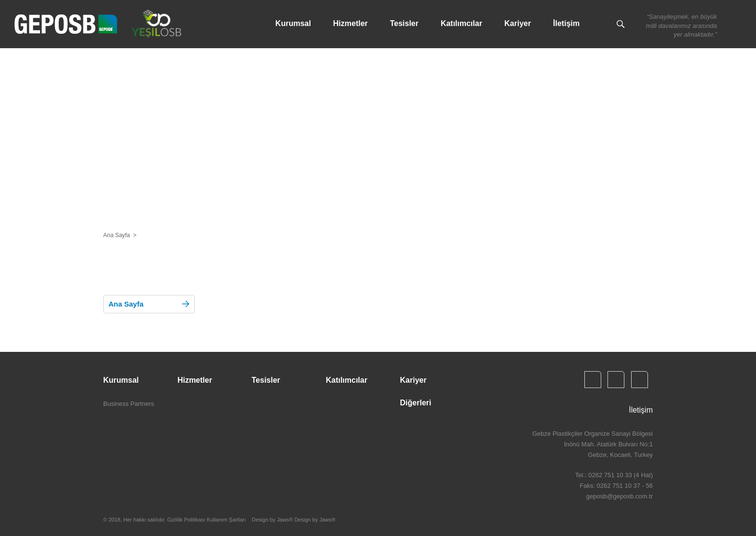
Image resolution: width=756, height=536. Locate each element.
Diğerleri (416, 403)
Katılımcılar (461, 23)
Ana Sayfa (116, 235)
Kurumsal (293, 23)
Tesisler (404, 23)
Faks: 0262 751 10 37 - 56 (616, 486)
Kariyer (518, 23)
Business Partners (129, 404)
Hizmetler (351, 23)
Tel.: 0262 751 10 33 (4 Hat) (614, 475)
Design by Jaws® (315, 520)
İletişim (566, 23)
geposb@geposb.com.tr (620, 496)
